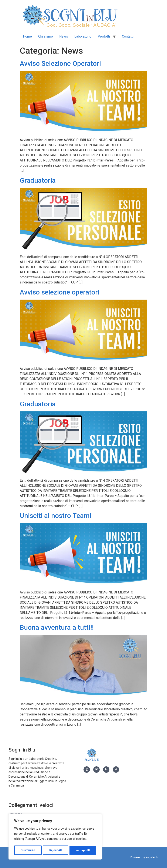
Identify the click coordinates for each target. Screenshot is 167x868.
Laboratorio (83, 36)
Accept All (83, 850)
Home (27, 36)
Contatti (128, 36)
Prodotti (104, 36)
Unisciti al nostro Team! (56, 516)
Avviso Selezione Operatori (60, 63)
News (64, 36)
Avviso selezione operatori (60, 292)
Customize (28, 850)
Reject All (56, 850)
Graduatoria (38, 180)
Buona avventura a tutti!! (57, 627)
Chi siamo (46, 36)
